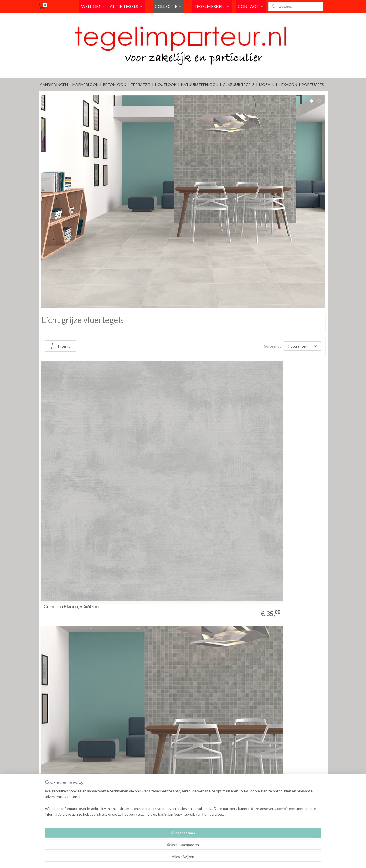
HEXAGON (288, 85)
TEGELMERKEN (212, 6)
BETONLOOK (115, 85)
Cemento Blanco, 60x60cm (71, 504)
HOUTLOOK (166, 85)
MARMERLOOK (85, 85)
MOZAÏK (267, 85)
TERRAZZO (141, 85)
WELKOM (93, 6)
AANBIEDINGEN (54, 85)
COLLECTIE (169, 6)
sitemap (201, 858)
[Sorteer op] (302, 346)
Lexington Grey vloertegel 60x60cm (225, 504)
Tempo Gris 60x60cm (65, 830)
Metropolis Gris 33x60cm (69, 667)
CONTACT (251, 6)
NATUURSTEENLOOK (200, 85)
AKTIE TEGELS (127, 6)
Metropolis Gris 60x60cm (214, 667)
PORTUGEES (313, 85)
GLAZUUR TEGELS (239, 85)
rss (210, 858)
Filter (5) (60, 346)
